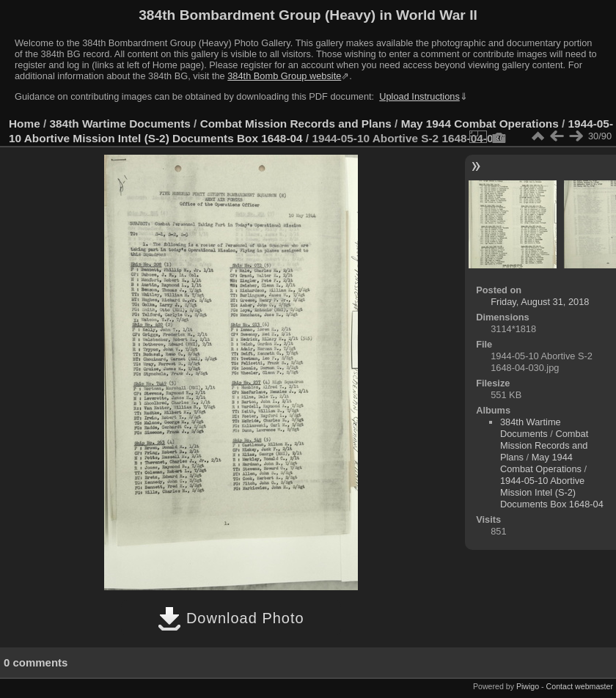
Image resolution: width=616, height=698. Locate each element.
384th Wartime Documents (120, 124)
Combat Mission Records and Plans (296, 124)
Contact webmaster (580, 686)
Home (25, 124)
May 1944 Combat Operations (480, 124)
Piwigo (528, 686)
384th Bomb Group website (284, 76)
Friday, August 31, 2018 (540, 302)
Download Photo (231, 618)
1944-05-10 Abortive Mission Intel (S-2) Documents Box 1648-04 (552, 492)
